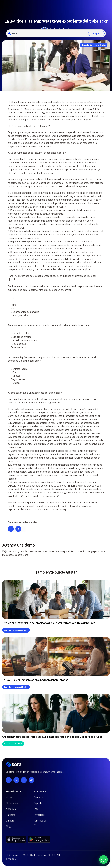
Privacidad (39, 817)
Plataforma (12, 805)
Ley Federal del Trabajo (80, 109)
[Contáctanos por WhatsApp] (88, 860)
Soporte (38, 805)
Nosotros (11, 811)
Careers (10, 822)
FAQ (36, 811)
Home (9, 799)
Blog (8, 828)
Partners (10, 817)
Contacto (38, 799)
